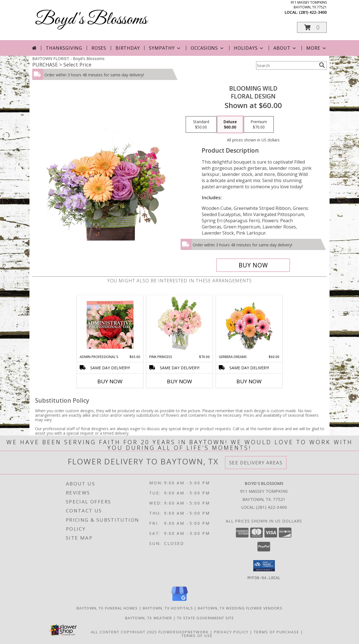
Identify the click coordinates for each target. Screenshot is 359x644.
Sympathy (165, 48)
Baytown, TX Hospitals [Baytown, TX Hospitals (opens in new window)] (168, 608)
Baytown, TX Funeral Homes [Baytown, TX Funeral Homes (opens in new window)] (107, 608)
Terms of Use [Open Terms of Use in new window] (197, 635)
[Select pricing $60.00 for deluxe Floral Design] (230, 125)
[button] (312, 27)
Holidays (249, 48)
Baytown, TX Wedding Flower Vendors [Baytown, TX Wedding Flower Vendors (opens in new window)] (240, 608)
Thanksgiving (64, 48)
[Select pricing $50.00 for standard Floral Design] (201, 125)
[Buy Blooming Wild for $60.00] (253, 265)
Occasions (208, 48)
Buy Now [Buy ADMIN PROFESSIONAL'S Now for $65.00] (110, 381)
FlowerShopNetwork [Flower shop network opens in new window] (184, 632)
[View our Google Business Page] (179, 601)
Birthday (128, 48)
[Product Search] (286, 65)
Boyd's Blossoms (91, 20)
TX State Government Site (205, 618)
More (317, 48)
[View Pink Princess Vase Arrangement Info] (180, 325)
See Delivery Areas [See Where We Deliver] (256, 463)
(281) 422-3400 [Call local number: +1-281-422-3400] (313, 12)
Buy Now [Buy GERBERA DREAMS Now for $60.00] (249, 381)
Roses (99, 48)
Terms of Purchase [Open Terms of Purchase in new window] (277, 632)
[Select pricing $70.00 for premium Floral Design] (259, 125)
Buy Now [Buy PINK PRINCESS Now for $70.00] (179, 381)
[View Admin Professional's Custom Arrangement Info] (110, 325)
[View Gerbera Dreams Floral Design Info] (249, 325)
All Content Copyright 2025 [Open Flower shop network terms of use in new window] (124, 632)
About (285, 48)
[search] (322, 65)
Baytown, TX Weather (149, 618)
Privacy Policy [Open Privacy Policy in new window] (231, 632)
